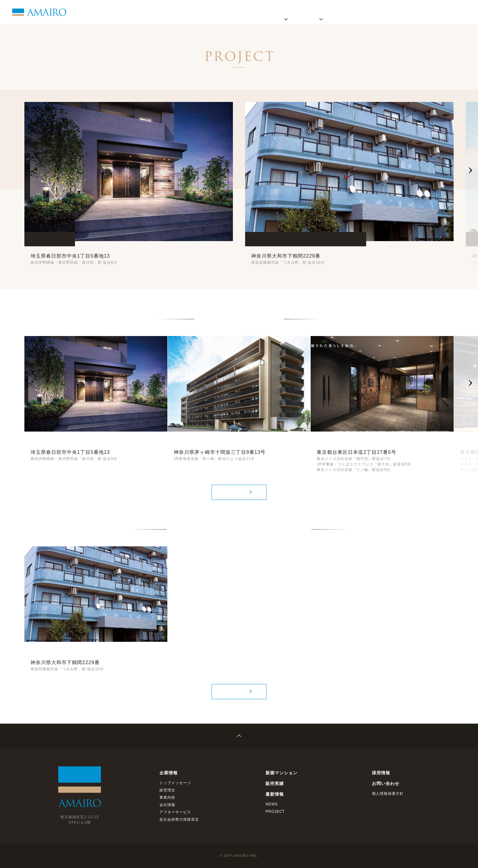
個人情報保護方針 (388, 794)
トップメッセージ (175, 783)
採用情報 (417, 12)
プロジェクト (321, 12)
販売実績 (356, 12)
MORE (236, 492)
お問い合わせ (452, 12)
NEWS (272, 804)
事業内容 (167, 797)
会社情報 (167, 805)
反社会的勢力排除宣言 (179, 819)
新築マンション (282, 773)
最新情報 (387, 12)
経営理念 (167, 790)
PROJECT (275, 812)
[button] (470, 172)
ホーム (258, 12)
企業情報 (286, 12)
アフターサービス (175, 812)
